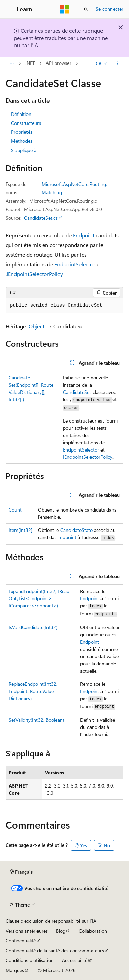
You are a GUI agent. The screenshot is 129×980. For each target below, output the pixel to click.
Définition (21, 114)
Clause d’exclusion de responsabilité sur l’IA (51, 921)
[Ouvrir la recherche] (86, 9)
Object (36, 326)
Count (15, 510)
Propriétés (22, 132)
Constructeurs (26, 123)
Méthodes (22, 141)
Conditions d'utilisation (30, 960)
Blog (61, 931)
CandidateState (76, 530)
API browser (58, 63)
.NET (30, 63)
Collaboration (93, 931)
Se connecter (110, 9)
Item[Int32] (20, 530)
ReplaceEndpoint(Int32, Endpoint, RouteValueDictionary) (33, 691)
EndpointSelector (75, 264)
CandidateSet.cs (41, 218)
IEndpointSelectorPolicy (35, 274)
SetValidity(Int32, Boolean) (36, 720)
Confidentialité (21, 941)
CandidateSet (77, 392)
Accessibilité (75, 960)
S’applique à (24, 150)
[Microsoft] (65, 9)
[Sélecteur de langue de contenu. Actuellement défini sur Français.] (21, 872)
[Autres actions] (117, 63)
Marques (15, 970)
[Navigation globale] (7, 9)
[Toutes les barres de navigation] (12, 63)
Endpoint (84, 235)
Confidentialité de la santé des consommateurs (55, 951)
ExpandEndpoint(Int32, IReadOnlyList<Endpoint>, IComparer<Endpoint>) (39, 598)
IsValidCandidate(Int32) (33, 627)
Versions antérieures (27, 931)
